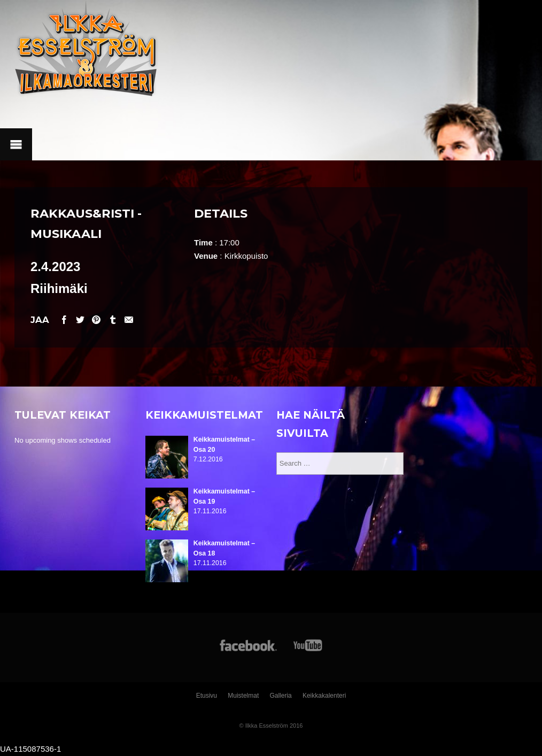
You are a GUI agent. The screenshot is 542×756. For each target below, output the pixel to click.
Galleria (280, 696)
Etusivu (207, 696)
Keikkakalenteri (324, 696)
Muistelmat (243, 696)
